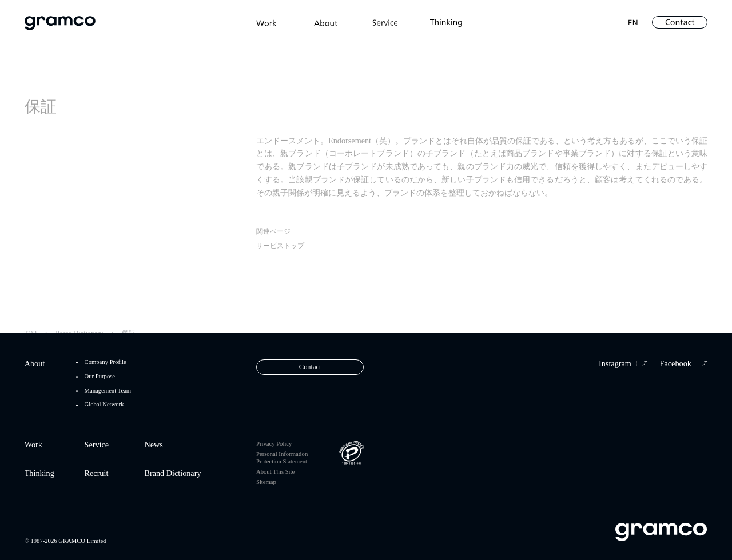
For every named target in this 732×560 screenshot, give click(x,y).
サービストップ (280, 247)
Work (33, 445)
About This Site (275, 472)
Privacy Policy (274, 444)
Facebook (684, 363)
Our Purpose (100, 377)
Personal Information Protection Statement (282, 458)
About (35, 363)
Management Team (108, 391)
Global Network (104, 405)
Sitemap (266, 482)
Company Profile (106, 362)
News (153, 445)
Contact (310, 367)
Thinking (39, 473)
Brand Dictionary (172, 473)
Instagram (623, 363)
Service (97, 445)
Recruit (97, 473)
